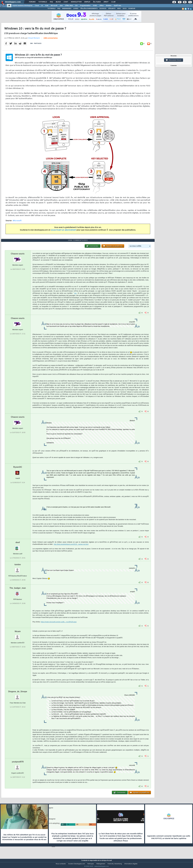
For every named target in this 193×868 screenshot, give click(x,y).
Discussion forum (174, 60)
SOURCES (103, 9)
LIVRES (76, 9)
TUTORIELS (51, 9)
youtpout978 (18, 766)
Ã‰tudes (97, 2)
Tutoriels (43, 2)
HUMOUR (132, 9)
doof (18, 547)
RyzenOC (18, 472)
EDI (76, 6)
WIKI (119, 9)
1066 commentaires (51, 40)
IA (42, 6)
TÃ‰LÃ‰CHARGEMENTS (89, 9)
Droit (106, 2)
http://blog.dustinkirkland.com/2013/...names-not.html (71, 549)
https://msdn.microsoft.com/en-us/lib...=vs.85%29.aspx (59, 626)
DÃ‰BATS (112, 9)
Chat (66, 2)
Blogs (58, 2)
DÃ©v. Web (69, 6)
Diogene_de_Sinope (18, 696)
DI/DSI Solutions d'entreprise (22, 6)
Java (61, 6)
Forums (32, 2)
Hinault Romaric (34, 40)
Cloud (37, 6)
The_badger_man (18, 593)
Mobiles (109, 6)
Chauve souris (18, 258)
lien (76, 298)
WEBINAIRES (67, 9)
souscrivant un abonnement (64, 232)
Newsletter (76, 2)
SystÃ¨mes (117, 6)
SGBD (95, 6)
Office (101, 6)
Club (113, 2)
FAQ (51, 2)
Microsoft (54, 6)
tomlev (18, 569)
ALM (47, 6)
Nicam (18, 636)
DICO (125, 9)
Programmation (85, 6)
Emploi (87, 2)
